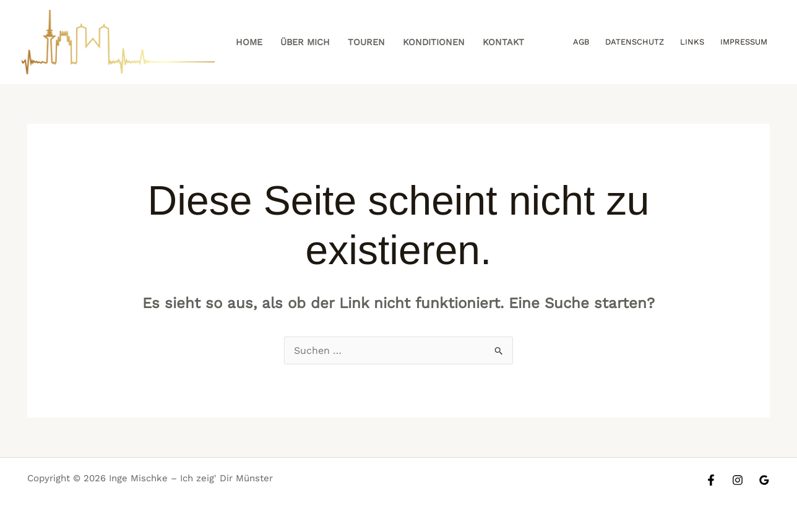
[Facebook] (711, 480)
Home (249, 42)
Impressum (744, 42)
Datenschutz (635, 42)
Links (692, 42)
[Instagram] (738, 480)
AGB (581, 42)
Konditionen (434, 42)
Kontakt (503, 42)
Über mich (305, 42)
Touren (366, 42)
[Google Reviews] (764, 480)
